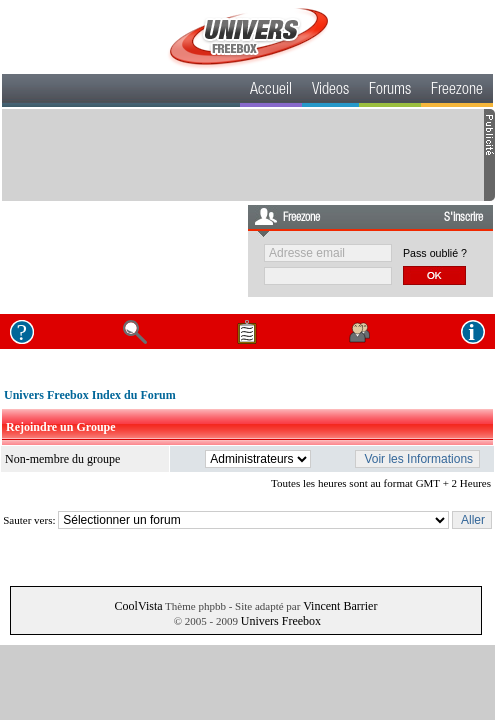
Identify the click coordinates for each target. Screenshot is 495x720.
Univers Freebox (281, 621)
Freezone (457, 91)
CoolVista (139, 606)
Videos (330, 91)
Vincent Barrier (340, 606)
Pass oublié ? (435, 253)
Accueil (271, 91)
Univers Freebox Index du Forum (90, 395)
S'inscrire (463, 218)
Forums (390, 91)
